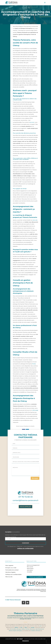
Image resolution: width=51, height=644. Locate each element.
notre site (35, 220)
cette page (35, 410)
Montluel (38, 631)
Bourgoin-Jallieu (21, 629)
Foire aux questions (36, 577)
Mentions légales (10, 572)
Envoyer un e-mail (11, 568)
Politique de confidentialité (13, 574)
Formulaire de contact (12, 570)
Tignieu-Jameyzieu (17, 631)
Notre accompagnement (33, 565)
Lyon (40, 626)
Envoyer (35, 495)
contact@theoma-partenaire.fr (26, 518)
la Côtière (33, 631)
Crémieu (27, 629)
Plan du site (9, 577)
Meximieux (33, 629)
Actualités (29, 572)
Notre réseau (30, 569)
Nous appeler (25, 524)
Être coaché (30, 567)
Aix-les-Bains (13, 629)
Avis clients (30, 570)
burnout (32, 122)
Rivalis (34, 364)
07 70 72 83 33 (25, 514)
